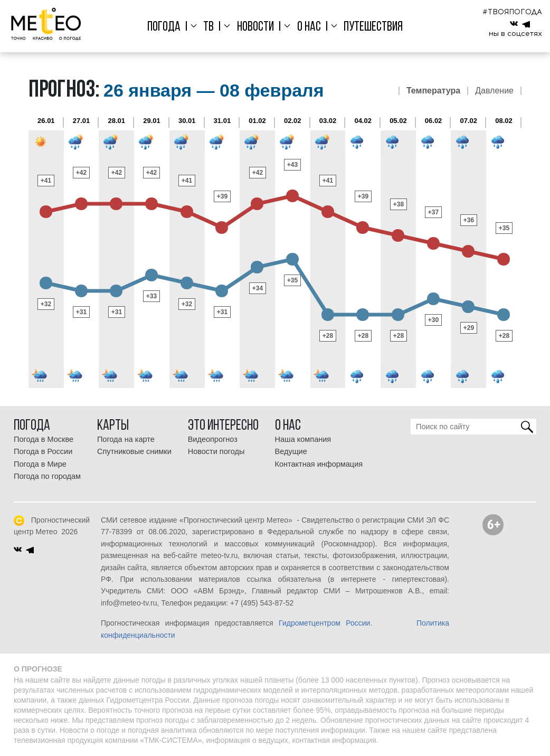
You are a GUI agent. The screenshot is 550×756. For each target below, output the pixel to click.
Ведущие (291, 451)
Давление (494, 91)
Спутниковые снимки (134, 451)
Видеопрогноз (213, 439)
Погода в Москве (44, 439)
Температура (433, 91)
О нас (309, 27)
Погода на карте (126, 439)
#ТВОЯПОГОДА (512, 12)
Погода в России (43, 451)
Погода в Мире (40, 464)
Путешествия (373, 27)
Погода (164, 27)
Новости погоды (216, 451)
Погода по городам (47, 476)
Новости (255, 27)
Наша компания (303, 439)
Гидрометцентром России (324, 623)
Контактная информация (319, 464)
